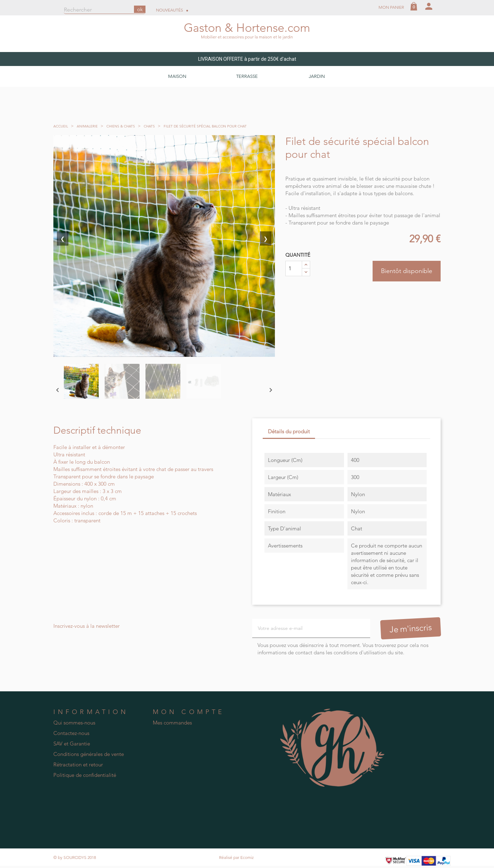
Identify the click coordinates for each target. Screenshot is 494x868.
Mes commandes (172, 723)
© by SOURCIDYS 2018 (75, 857)
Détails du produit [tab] (289, 431)
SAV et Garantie (72, 744)
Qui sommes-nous (74, 723)
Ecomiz (247, 857)
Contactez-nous (71, 733)
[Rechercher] (105, 10)
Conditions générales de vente (89, 754)
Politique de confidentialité (85, 775)
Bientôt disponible (406, 271)
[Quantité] (294, 269)
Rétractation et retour (78, 765)
